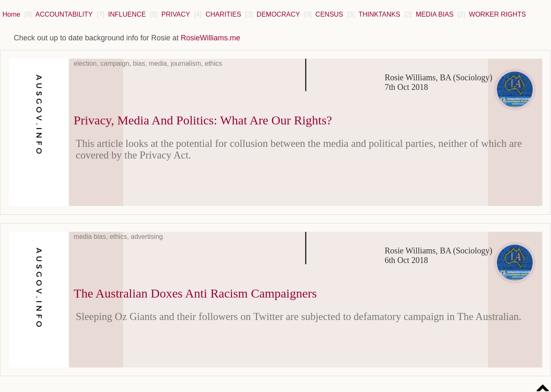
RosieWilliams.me (210, 38)
